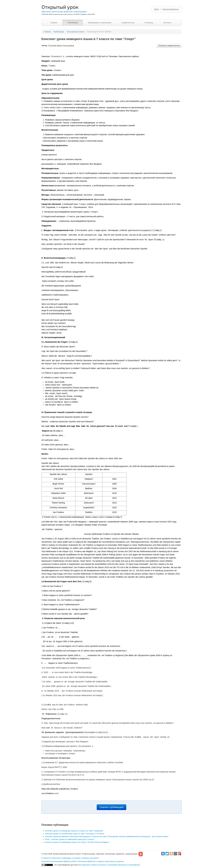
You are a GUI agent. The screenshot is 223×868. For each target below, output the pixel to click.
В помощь (149, 23)
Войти (157, 9)
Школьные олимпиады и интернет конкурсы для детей (75, 858)
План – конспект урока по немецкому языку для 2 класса (70, 839)
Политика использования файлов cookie (59, 861)
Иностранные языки (76, 32)
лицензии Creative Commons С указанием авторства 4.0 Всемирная (111, 865)
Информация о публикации (100, 23)
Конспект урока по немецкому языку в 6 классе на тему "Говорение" (74, 831)
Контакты (167, 23)
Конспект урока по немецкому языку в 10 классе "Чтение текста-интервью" (77, 842)
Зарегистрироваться (170, 9)
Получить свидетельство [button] (169, 46)
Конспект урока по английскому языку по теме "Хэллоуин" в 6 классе (75, 834)
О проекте (46, 858)
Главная (54, 23)
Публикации (73, 23)
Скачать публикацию (112, 807)
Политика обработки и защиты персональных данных (101, 861)
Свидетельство (128, 23)
